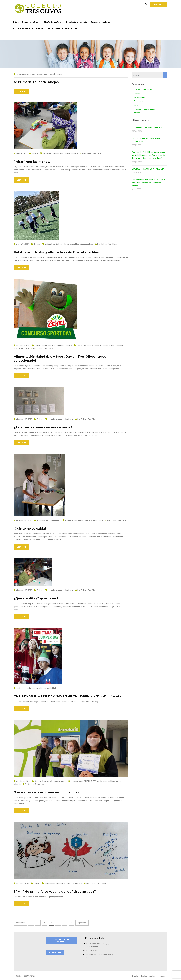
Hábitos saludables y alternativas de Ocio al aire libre (57, 252)
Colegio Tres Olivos (94, 153)
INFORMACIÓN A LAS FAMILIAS (29, 28)
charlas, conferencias (143, 89)
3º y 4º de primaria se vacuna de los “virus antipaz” (55, 891)
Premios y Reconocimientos (60, 345)
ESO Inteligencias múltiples (104, 781)
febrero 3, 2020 (23, 883)
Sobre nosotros (30, 22)
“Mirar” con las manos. (32, 162)
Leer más (21, 91)
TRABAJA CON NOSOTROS (62, 940)
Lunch (45, 345)
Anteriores (20, 923)
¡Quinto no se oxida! (30, 529)
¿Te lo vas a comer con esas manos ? (43, 427)
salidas (90, 244)
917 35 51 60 (92, 951)
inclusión (47, 153)
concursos (81, 345)
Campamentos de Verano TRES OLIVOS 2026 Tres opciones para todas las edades (149, 183)
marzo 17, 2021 (23, 244)
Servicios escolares (100, 22)
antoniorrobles (77, 781)
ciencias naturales (35, 74)
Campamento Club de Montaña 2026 (147, 128)
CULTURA (88, 781)
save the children (39, 688)
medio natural (49, 74)
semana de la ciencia (64, 419)
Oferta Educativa (52, 22)
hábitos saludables (71, 244)
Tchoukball (18, 348)
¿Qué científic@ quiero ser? (36, 598)
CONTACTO (55, 952)
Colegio (35, 153)
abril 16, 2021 (22, 153)
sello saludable (117, 345)
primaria (59, 74)
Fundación (138, 101)
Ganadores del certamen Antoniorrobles (47, 792)
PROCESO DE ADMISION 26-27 (63, 28)
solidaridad (51, 688)
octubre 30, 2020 (23, 781)
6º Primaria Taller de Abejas (36, 82)
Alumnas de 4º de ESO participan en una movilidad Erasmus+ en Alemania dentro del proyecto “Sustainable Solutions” (149, 155)
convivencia (50, 883)
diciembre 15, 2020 (24, 419)
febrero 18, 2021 (23, 345)
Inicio (16, 22)
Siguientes (82, 923)
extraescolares (140, 97)
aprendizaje (21, 74)
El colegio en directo (77, 22)
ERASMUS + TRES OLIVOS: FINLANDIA (148, 169)
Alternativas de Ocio (54, 244)
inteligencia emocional (61, 153)
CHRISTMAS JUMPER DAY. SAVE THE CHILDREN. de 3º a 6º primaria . (68, 696)
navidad (20, 688)
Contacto (159, 4)
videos (26, 348)
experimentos (71, 520)
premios (120, 781)
